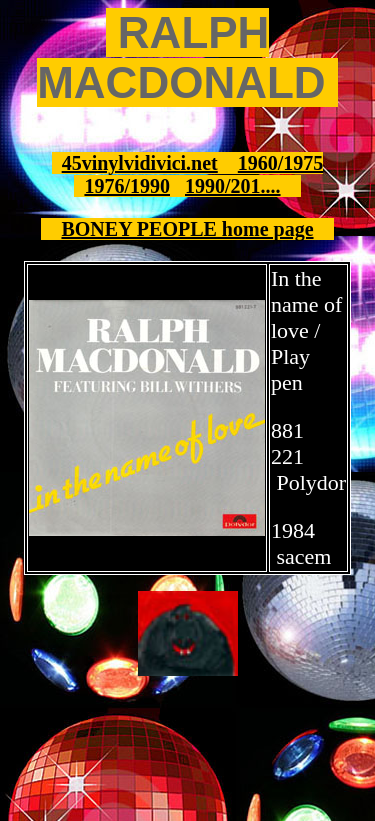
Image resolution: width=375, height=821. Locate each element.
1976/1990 (127, 186)
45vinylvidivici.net (140, 163)
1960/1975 (281, 163)
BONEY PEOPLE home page (187, 229)
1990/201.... (233, 186)
